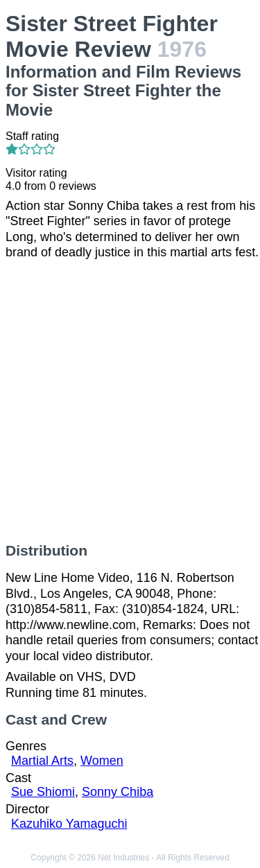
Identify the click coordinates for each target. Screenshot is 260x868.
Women (102, 761)
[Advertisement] (130, 401)
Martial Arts (42, 761)
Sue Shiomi (43, 792)
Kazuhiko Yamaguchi (69, 824)
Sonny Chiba (118, 792)
